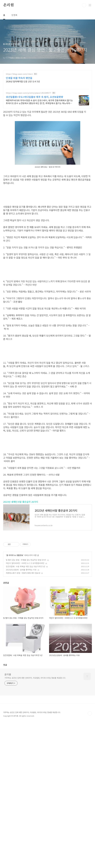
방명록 (14, 15)
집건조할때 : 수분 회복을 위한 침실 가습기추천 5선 (26, 713)
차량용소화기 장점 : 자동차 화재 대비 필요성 (23, 719)
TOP (90, 860)
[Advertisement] (47, 213)
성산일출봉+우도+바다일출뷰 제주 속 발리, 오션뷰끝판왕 (35, 97)
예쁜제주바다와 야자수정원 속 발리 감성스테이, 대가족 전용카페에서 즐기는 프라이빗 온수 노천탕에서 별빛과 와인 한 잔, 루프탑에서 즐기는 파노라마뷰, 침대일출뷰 (39, 102)
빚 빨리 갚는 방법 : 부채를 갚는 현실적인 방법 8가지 (26, 706)
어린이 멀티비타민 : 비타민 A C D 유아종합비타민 (25, 709)
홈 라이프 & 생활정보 (15, 701)
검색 (84, 5)
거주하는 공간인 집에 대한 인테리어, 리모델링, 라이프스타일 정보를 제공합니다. (35, 824)
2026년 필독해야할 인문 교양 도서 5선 (23, 81)
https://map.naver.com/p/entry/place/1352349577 (28, 93)
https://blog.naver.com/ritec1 (19, 74)
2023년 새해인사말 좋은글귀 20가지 (21, 648)
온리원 (8, 5)
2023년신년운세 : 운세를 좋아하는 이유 (21, 716)
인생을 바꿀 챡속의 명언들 (19, 78)
